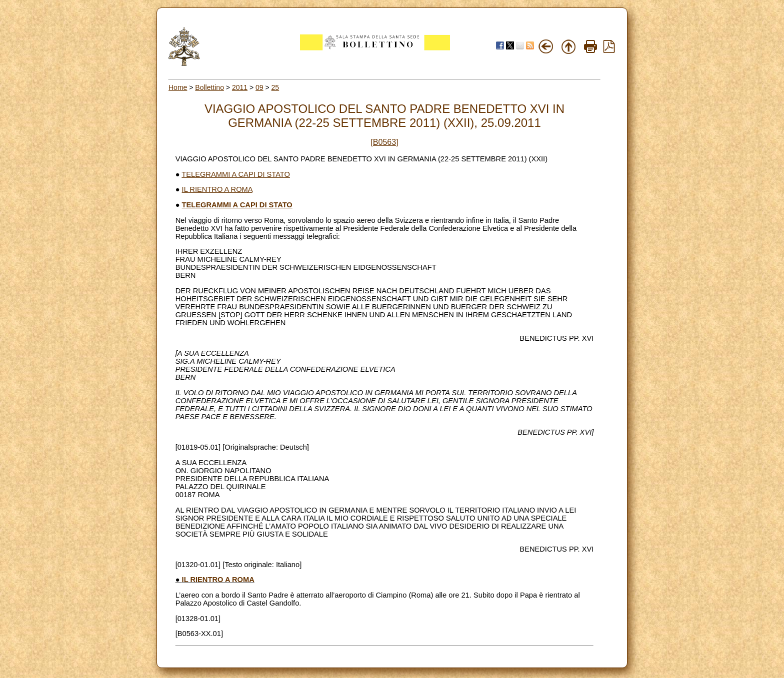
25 (275, 87)
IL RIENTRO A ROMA (217, 189)
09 (259, 87)
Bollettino (209, 87)
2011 (240, 87)
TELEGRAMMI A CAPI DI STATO (236, 174)
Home (178, 87)
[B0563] (384, 142)
